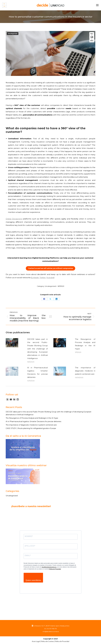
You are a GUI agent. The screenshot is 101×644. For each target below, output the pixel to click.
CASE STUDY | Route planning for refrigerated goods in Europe (31, 428)
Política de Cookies (47, 642)
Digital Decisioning (14, 219)
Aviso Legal (36, 642)
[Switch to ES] (4, 4)
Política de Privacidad (55, 569)
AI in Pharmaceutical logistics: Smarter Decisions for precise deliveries (37, 372)
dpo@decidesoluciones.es (49, 567)
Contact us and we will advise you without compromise (51, 268)
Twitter (43, 278)
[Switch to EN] (4, 6)
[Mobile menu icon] (97, 5)
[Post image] (12, 343)
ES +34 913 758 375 (51, 629)
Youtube (50, 278)
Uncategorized (13, 34)
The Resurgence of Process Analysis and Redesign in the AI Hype (85, 344)
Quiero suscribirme (33, 580)
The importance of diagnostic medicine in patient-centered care (85, 371)
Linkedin (35, 278)
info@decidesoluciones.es (50, 631)
